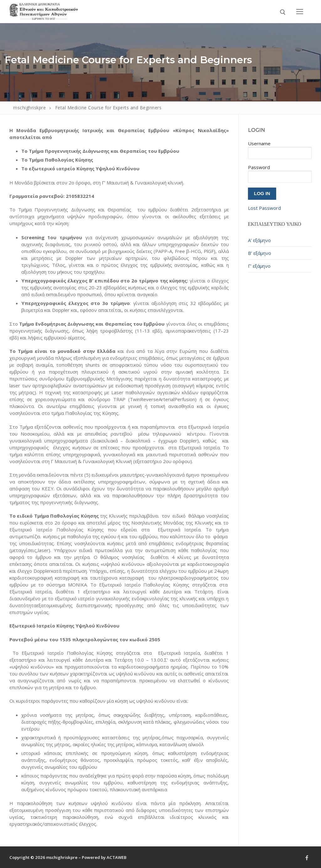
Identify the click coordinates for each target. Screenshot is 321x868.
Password (259, 167)
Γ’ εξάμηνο (259, 266)
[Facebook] (307, 858)
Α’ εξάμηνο (259, 240)
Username (259, 143)
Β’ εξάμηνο (260, 253)
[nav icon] (300, 11)
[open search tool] (283, 12)
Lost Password (264, 208)
